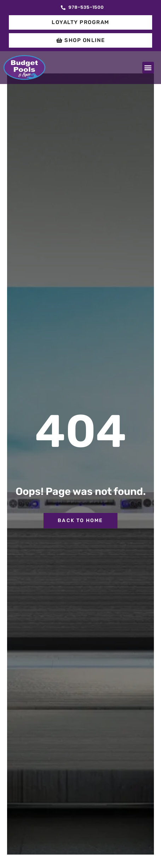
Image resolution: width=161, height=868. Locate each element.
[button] (148, 68)
